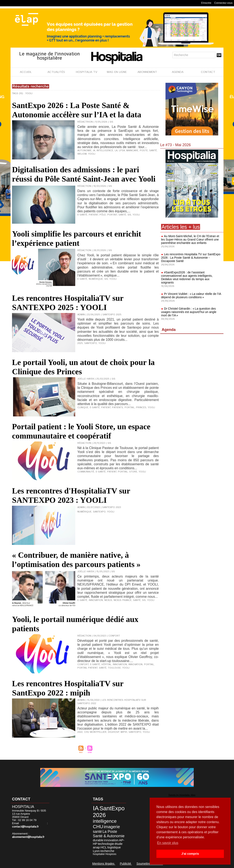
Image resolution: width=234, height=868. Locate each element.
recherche (107, 851)
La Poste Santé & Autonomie (109, 834)
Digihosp (114, 732)
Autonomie (84, 151)
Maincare (132, 151)
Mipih (124, 732)
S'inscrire (206, 3)
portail (130, 408)
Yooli (92, 154)
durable (98, 840)
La (116, 151)
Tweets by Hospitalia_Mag (182, 795)
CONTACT (208, 72)
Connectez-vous (223, 3)
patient (93, 215)
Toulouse (114, 668)
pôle (103, 215)
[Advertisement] (192, 370)
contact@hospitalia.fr (25, 827)
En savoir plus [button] (168, 843)
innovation (96, 600)
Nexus (108, 600)
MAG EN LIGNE (117, 72)
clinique (83, 408)
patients (118, 408)
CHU (98, 827)
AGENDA (178, 72)
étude (119, 844)
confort (83, 665)
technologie (106, 844)
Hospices (111, 854)
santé (153, 151)
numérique (96, 279)
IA (94, 151)
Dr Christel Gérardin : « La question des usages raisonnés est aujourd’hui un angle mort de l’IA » (189, 312)
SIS (129, 215)
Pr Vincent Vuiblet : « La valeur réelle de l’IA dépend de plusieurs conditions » (191, 296)
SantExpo (91, 343)
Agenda (169, 330)
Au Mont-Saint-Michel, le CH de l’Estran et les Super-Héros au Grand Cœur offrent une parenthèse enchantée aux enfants (190, 239)
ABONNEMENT (147, 72)
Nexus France (123, 600)
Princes (141, 408)
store (133, 472)
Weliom (82, 154)
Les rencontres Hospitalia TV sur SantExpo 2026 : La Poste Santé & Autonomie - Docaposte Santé (191, 258)
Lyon (96, 851)
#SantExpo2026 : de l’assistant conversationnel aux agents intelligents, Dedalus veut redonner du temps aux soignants (187, 277)
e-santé (82, 215)
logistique (114, 847)
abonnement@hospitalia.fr (28, 837)
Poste (144, 151)
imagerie (112, 827)
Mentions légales (104, 864)
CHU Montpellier (95, 732)
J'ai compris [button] (190, 854)
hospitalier (99, 854)
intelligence (105, 151)
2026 (99, 815)
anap (96, 847)
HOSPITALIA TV (87, 72)
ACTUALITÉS (56, 72)
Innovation (135, 665)
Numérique (84, 512)
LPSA (122, 151)
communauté (86, 472)
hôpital (106, 665)
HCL (104, 847)
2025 (80, 343)
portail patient (87, 668)
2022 (80, 732)
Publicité (126, 864)
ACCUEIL (26, 72)
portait (112, 215)
